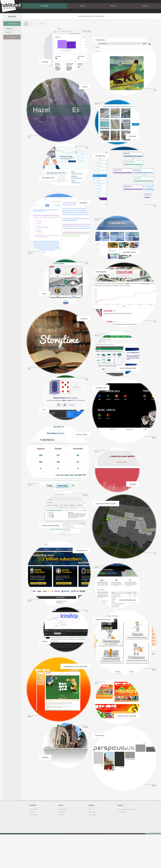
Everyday (133, 503)
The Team (62, 846)
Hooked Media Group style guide (76, 693)
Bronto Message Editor (128, 382)
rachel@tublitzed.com (126, 843)
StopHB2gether (101, 281)
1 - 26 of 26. (42, 23)
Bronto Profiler (82, 451)
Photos (113, 6)
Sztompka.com (101, 402)
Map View (92, 848)
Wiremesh (133, 140)
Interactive (9, 28)
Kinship (45, 666)
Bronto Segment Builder (51, 545)
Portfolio (44, 6)
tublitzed (122, 846)
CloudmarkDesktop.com (128, 624)
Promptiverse (100, 40)
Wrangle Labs (100, 161)
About (82, 6)
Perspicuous (100, 765)
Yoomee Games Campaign (127, 745)
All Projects (12, 37)
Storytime (84, 330)
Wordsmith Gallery (129, 261)
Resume (61, 848)
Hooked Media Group (103, 644)
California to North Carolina (106, 523)
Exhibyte (45, 787)
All (90, 843)
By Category (14, 23)
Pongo (44, 304)
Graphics (8, 32)
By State (92, 846)
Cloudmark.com (82, 572)
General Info (63, 843)
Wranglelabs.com (48, 183)
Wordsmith (83, 209)
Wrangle (45, 62)
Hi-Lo (44, 424)
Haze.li (85, 88)
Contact (145, 6)
